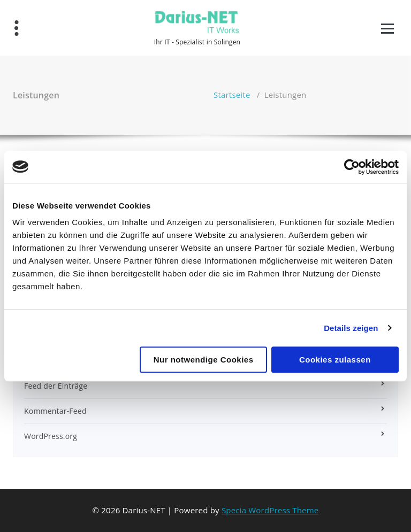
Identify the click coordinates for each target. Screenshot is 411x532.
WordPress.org (51, 436)
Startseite (232, 95)
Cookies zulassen (335, 360)
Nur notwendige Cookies (204, 360)
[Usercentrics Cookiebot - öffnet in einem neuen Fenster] (352, 167)
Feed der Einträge (56, 386)
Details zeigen (351, 328)
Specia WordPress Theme (270, 510)
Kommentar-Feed (55, 411)
